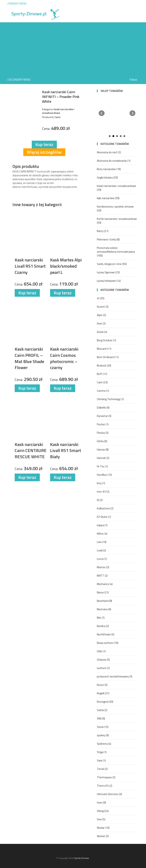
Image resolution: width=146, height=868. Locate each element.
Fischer (103, 424)
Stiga (102, 752)
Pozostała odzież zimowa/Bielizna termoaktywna (116, 252)
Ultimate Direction (109, 794)
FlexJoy (103, 433)
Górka (102, 441)
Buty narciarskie (109, 169)
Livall (101, 550)
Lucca (102, 559)
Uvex (101, 803)
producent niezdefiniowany (115, 676)
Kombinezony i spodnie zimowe (115, 208)
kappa (102, 525)
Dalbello (103, 408)
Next (132, 113)
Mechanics (105, 584)
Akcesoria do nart (109, 152)
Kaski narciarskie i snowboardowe (116, 188)
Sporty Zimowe (82, 858)
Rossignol (105, 702)
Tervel (102, 769)
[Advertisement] (73, 48)
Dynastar (104, 416)
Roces (102, 685)
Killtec (102, 534)
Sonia (103, 727)
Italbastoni (105, 508)
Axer (101, 323)
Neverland (104, 601)
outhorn (103, 668)
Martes (103, 567)
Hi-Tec (102, 466)
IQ (100, 500)
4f (101, 298)
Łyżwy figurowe (108, 272)
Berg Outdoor (106, 340)
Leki (102, 542)
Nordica (103, 626)
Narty (103, 231)
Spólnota (104, 744)
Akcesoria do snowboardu (114, 161)
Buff (102, 374)
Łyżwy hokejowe (109, 281)
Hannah (103, 458)
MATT (102, 576)
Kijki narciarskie (108, 198)
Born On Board (108, 357)
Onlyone (103, 660)
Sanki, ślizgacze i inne (112, 264)
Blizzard (104, 349)
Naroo (103, 592)
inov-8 (103, 492)
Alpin (101, 315)
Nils (101, 618)
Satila (102, 710)
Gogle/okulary (107, 177)
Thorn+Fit (105, 786)
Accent (103, 307)
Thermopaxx (106, 777)
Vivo (101, 819)
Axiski (102, 332)
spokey (103, 735)
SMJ (101, 718)
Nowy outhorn (108, 643)
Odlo (101, 651)
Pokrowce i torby (108, 239)
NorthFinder (106, 634)
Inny (101, 483)
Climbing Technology (110, 399)
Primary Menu (17, 4)
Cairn (102, 382)
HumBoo (104, 475)
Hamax (103, 450)
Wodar (103, 828)
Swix (101, 760)
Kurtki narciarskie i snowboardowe (117, 221)
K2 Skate (104, 517)
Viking (103, 811)
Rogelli (103, 693)
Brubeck (104, 365)
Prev (102, 113)
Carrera (103, 391)
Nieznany (104, 609)
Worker (103, 836)
